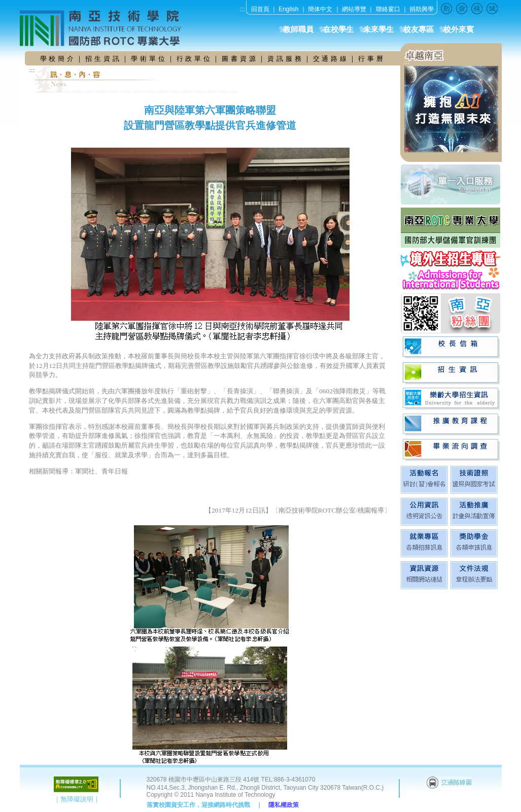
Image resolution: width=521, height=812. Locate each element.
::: (242, 9)
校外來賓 (459, 29)
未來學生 (378, 29)
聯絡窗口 (388, 9)
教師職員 (298, 29)
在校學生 (338, 29)
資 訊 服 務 (286, 59)
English (288, 9)
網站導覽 (354, 9)
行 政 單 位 (195, 59)
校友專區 (419, 29)
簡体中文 (320, 9)
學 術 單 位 (148, 59)
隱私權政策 (284, 805)
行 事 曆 (371, 59)
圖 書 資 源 (240, 59)
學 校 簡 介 (58, 59)
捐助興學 (422, 9)
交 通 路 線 (331, 59)
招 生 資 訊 (102, 59)
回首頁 (260, 9)
